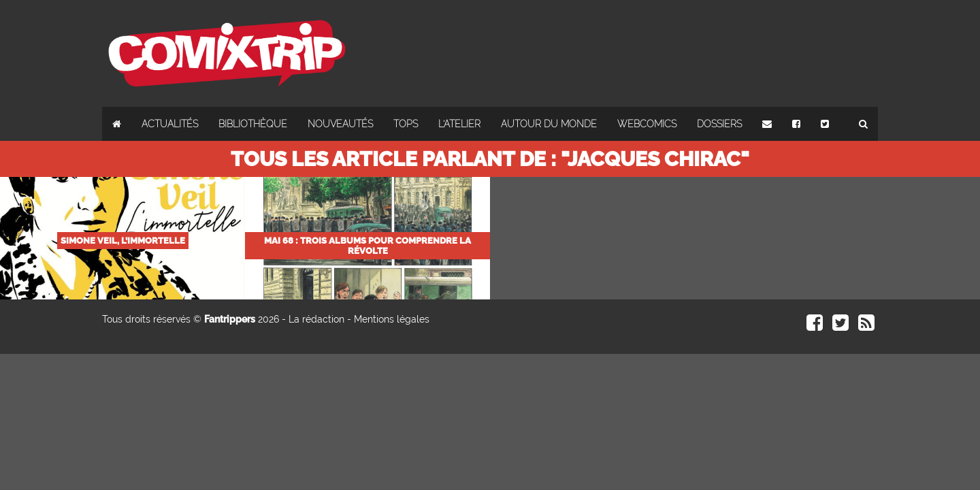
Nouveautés (340, 124)
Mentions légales (392, 319)
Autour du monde (549, 124)
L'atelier (459, 124)
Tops (406, 124)
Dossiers (719, 124)
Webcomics (647, 124)
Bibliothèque (253, 124)
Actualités (170, 124)
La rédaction (316, 319)
